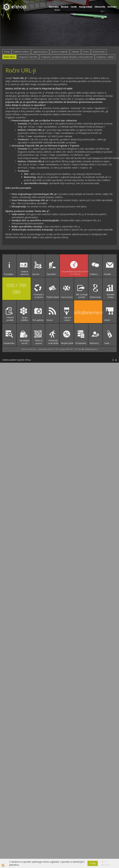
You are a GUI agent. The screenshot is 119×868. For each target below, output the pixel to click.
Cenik (74, 7)
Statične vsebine (21, 52)
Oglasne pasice (40, 52)
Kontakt (112, 7)
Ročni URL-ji (9, 57)
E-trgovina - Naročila (28, 57)
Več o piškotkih (105, 863)
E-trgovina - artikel (105, 57)
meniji (7, 52)
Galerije (75, 52)
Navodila (54, 7)
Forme (86, 52)
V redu (93, 863)
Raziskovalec (99, 52)
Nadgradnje (86, 7)
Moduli (65, 7)
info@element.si (88, 311)
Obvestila (100, 7)
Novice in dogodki (60, 52)
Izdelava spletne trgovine (13, 359)
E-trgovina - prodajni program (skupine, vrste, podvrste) (67, 57)
